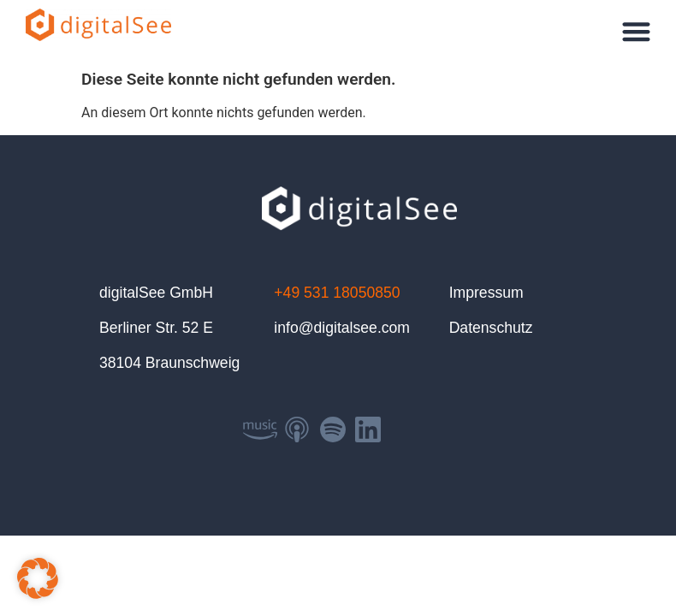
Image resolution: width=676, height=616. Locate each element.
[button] (637, 31)
